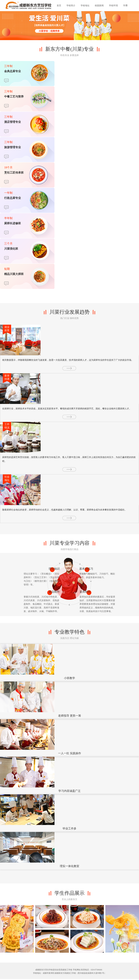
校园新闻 (99, 6)
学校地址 (85, 6)
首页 (59, 6)
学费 (125, 6)
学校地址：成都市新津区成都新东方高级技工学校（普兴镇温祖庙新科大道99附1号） (70, 973)
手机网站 (77, 970)
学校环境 (113, 6)
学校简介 (71, 6)
